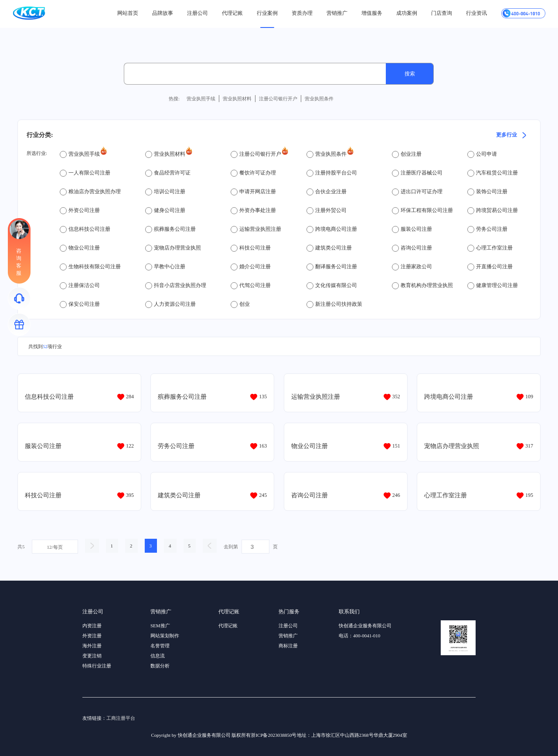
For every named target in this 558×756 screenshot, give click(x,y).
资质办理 (302, 13)
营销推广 (337, 13)
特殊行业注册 (97, 666)
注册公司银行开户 (278, 99)
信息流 (158, 656)
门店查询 (442, 13)
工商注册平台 (121, 718)
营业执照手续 (201, 99)
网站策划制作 (165, 636)
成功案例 (407, 13)
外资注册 (92, 636)
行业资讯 (476, 13)
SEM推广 (160, 626)
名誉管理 (160, 646)
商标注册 (288, 646)
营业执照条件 (319, 99)
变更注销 (92, 656)
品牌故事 (163, 13)
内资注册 (92, 626)
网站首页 (128, 13)
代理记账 (232, 13)
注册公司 (197, 13)
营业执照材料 (237, 99)
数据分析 (160, 666)
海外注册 (92, 646)
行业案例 (267, 13)
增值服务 (372, 13)
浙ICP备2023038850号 (274, 735)
